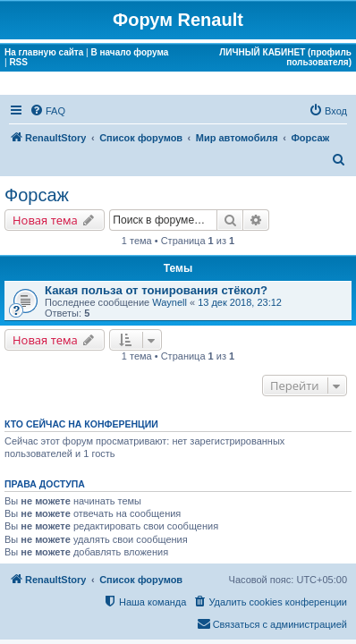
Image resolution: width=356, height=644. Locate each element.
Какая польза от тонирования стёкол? (156, 290)
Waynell (170, 302)
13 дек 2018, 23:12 (240, 302)
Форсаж (37, 195)
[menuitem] (47, 111)
